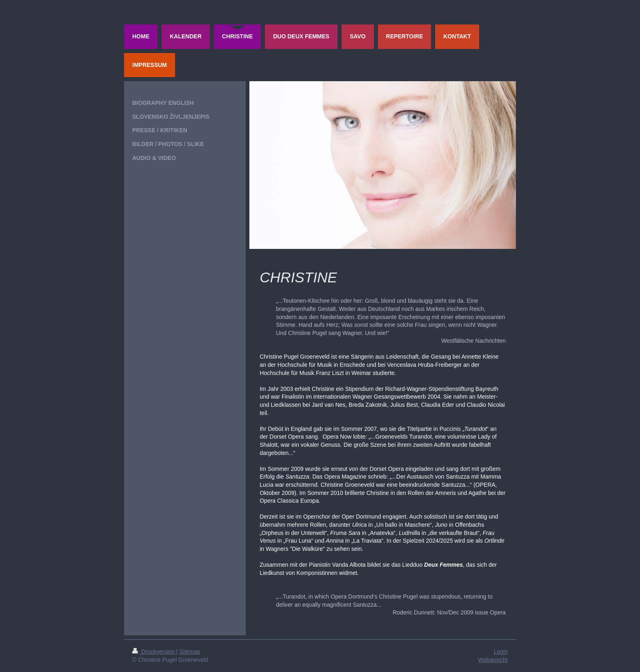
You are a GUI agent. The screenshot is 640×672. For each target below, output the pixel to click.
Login (501, 652)
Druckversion (154, 652)
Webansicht (493, 660)
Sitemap (190, 652)
